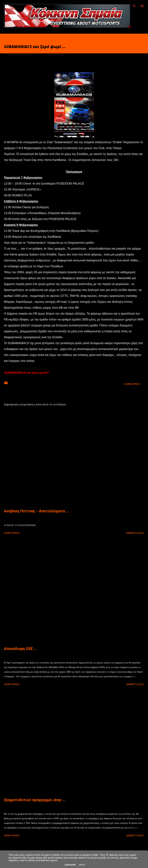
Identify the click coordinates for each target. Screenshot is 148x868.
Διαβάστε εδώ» (135, 533)
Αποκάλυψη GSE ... (21, 649)
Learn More (70, 865)
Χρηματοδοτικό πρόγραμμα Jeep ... (35, 800)
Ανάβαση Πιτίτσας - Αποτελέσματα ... (37, 511)
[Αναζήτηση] (134, 6)
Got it (82, 865)
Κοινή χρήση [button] (132, 384)
